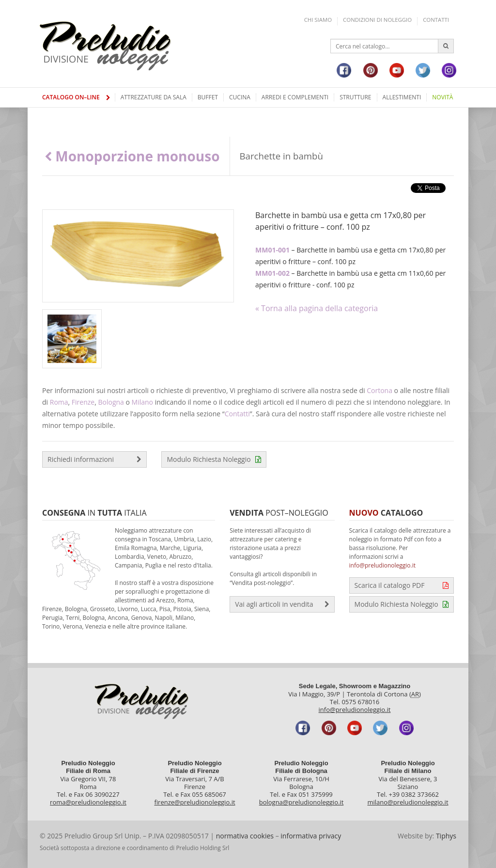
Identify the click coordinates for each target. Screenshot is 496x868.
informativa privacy (311, 836)
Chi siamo (318, 20)
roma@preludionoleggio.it (88, 802)
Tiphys (446, 836)
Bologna (111, 402)
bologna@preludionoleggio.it (302, 802)
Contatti (436, 20)
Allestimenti (402, 97)
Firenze (83, 402)
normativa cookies (245, 836)
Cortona (380, 390)
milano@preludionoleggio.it (408, 802)
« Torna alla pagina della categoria (317, 308)
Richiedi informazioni (94, 459)
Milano (142, 402)
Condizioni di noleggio (377, 20)
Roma (59, 402)
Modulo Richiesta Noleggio (214, 459)
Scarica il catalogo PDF (402, 585)
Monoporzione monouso (132, 156)
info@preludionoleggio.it (382, 565)
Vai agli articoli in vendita (282, 604)
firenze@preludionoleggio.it (194, 802)
